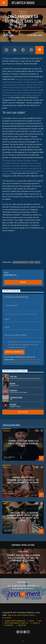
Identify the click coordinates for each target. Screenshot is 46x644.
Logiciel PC (36, 623)
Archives (23, 282)
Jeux (40, 621)
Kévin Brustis (21, 35)
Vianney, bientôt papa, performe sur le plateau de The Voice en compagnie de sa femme (23, 480)
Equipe (32, 621)
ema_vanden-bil (9, 457)
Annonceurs (22, 625)
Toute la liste (23, 412)
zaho (37, 262)
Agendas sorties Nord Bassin (15, 621)
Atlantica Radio (23, 3)
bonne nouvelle (20, 262)
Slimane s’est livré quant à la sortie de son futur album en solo (23, 444)
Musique (23, 14)
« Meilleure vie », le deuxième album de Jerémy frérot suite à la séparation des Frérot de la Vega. (23, 517)
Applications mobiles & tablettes (17, 623)
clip (31, 262)
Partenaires (9, 625)
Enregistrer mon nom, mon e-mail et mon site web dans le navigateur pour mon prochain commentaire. (25, 342)
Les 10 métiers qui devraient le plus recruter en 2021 (24, 587)
